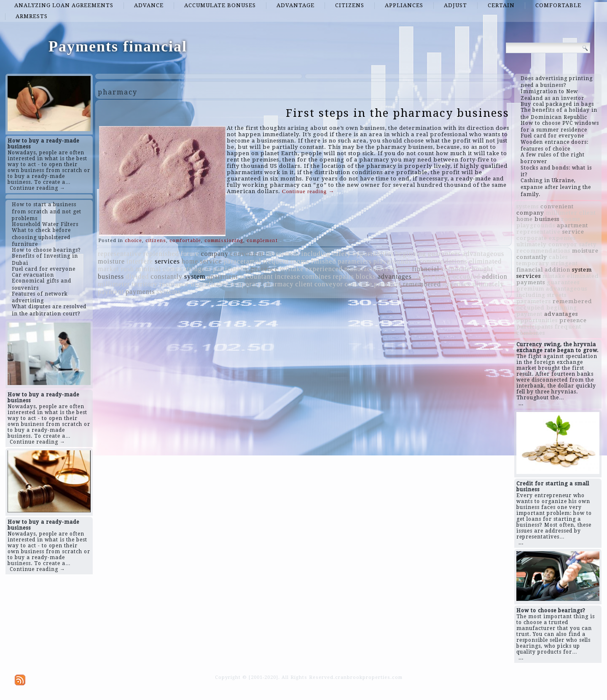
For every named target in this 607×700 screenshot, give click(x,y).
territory (145, 284)
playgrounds (392, 261)
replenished (161, 254)
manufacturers (367, 269)
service (211, 261)
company (215, 254)
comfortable (558, 5)
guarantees (444, 254)
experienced (324, 269)
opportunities (373, 254)
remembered (422, 284)
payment (111, 292)
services (167, 261)
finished (324, 261)
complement (262, 241)
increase (287, 276)
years (443, 276)
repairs (343, 276)
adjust (455, 5)
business (111, 276)
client (304, 284)
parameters (355, 261)
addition (494, 276)
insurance (174, 284)
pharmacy (278, 284)
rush (127, 269)
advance (149, 5)
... (521, 404)
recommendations (440, 261)
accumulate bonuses (220, 5)
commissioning (224, 241)
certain (501, 5)
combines (316, 276)
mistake (292, 269)
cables (423, 276)
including (316, 254)
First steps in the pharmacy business (398, 113)
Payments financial (118, 46)
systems (169, 292)
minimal (148, 269)
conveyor (329, 284)
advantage (295, 5)
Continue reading (308, 191)
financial (426, 269)
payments (140, 292)
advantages (395, 276)
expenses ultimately (473, 284)
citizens (350, 5)
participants (231, 269)
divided (137, 276)
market (108, 269)
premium (388, 284)
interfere (140, 261)
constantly (167, 276)
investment (283, 254)
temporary (246, 284)
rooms (300, 261)
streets (400, 269)
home (190, 261)
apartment (222, 276)
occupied (467, 276)
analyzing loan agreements (64, 5)
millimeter (114, 284)
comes (172, 269)
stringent (197, 269)
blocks (366, 276)
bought (483, 269)
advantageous (483, 254)
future (190, 254)
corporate (455, 269)
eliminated (486, 261)
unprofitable (209, 284)
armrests (32, 16)
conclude (359, 284)
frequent (276, 261)
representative (120, 254)
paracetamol (243, 261)
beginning (411, 254)
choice (133, 241)
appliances (404, 5)
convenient (247, 254)
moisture (111, 261)
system (195, 276)
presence (265, 269)
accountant (256, 276)
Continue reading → (38, 188)
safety (341, 254)
